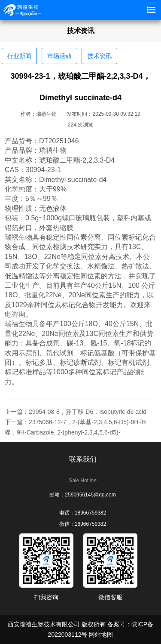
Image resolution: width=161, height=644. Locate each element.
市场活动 (59, 56)
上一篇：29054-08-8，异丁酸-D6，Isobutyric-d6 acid (76, 412)
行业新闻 (19, 56)
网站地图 (101, 635)
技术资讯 (100, 56)
